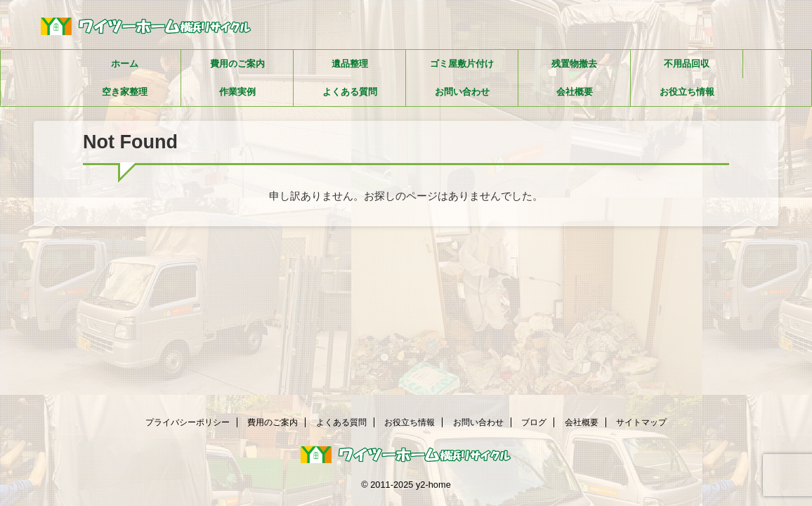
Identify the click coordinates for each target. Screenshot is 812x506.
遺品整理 (350, 64)
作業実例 (237, 92)
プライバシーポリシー (188, 422)
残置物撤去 (574, 64)
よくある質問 (350, 92)
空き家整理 (125, 92)
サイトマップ (641, 422)
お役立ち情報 (687, 92)
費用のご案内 (237, 64)
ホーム (125, 64)
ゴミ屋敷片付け (462, 64)
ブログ (534, 422)
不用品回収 (687, 64)
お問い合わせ (462, 92)
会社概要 (575, 92)
